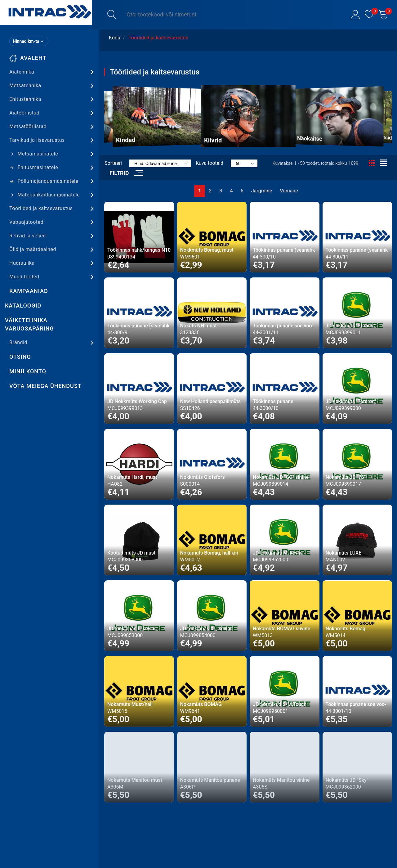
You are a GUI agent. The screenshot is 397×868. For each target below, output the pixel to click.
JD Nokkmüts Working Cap (137, 401)
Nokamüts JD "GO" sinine (281, 477)
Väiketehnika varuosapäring (29, 324)
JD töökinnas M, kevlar (278, 553)
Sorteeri (113, 163)
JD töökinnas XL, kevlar (206, 629)
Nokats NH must (198, 326)
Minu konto (28, 371)
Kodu (115, 38)
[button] (355, 15)
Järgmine (262, 191)
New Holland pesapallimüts (211, 401)
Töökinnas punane (273, 401)
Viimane (289, 191)
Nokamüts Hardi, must (132, 477)
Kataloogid (23, 306)
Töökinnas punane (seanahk (284, 250)
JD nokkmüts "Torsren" (351, 401)
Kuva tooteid (210, 163)
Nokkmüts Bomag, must (207, 250)
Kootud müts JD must (131, 553)
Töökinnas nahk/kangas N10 (139, 250)
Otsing (20, 357)
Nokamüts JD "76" (346, 477)
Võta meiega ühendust (45, 386)
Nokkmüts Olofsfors (203, 477)
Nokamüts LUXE (344, 553)
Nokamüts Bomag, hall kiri (209, 553)
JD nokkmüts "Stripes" (350, 326)
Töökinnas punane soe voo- (283, 326)
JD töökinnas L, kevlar (132, 629)
